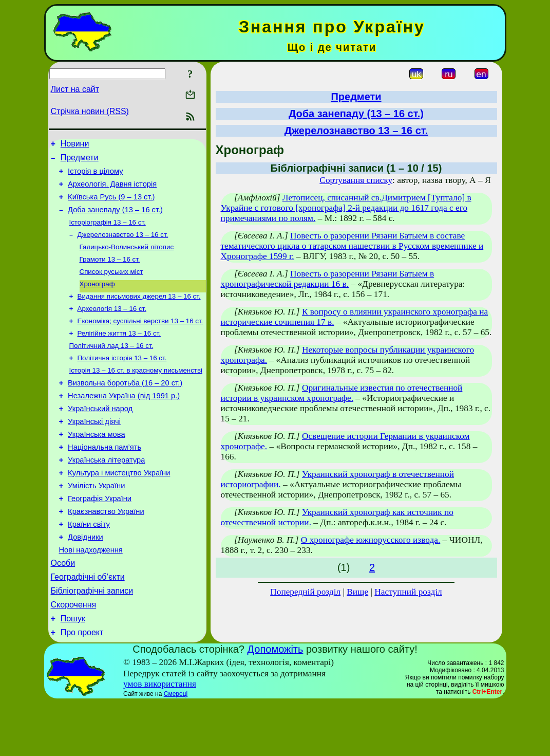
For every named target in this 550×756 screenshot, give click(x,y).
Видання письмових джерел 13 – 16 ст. (139, 313)
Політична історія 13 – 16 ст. (122, 380)
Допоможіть (276, 703)
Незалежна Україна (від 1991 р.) (124, 421)
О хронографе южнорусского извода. (371, 540)
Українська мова (96, 465)
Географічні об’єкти (88, 624)
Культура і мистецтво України (119, 508)
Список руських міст (111, 286)
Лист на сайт (75, 89)
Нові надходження (91, 594)
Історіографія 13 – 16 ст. (108, 233)
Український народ (100, 436)
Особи (63, 609)
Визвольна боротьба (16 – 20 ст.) (125, 407)
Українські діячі (94, 450)
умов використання (160, 737)
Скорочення (74, 655)
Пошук (73, 670)
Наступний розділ (408, 592)
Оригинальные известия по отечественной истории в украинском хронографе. (342, 393)
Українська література (106, 493)
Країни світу (89, 565)
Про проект (82, 686)
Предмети (80, 161)
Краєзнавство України (106, 551)
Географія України (100, 537)
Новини (75, 145)
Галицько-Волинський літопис (127, 259)
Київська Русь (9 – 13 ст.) (111, 205)
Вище (357, 592)
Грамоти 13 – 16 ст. (110, 273)
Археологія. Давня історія (112, 190)
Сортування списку (356, 180)
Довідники (86, 580)
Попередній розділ (305, 592)
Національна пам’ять (105, 479)
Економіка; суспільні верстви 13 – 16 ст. (140, 339)
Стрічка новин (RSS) (90, 111)
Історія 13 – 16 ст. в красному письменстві (136, 393)
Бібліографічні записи (92, 640)
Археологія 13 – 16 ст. (112, 326)
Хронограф (97, 299)
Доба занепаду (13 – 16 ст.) (115, 219)
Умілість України (96, 522)
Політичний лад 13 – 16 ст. (111, 366)
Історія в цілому (95, 176)
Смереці (176, 747)
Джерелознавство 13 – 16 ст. (123, 246)
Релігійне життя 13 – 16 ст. (119, 353)
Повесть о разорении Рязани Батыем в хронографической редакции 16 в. (328, 279)
